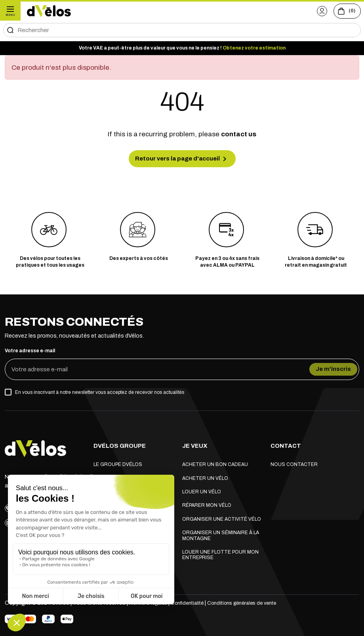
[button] (314, 11)
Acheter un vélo (205, 476)
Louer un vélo (202, 490)
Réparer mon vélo (207, 504)
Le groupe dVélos (118, 463)
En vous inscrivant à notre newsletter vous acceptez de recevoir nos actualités (100, 395)
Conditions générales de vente (258, 601)
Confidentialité (196, 601)
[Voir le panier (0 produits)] (344, 11)
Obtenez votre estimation (254, 48)
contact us (239, 134)
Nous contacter (294, 463)
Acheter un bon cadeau (215, 463)
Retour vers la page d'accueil (182, 160)
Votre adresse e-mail (30, 354)
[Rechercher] (182, 30)
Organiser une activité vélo (222, 518)
